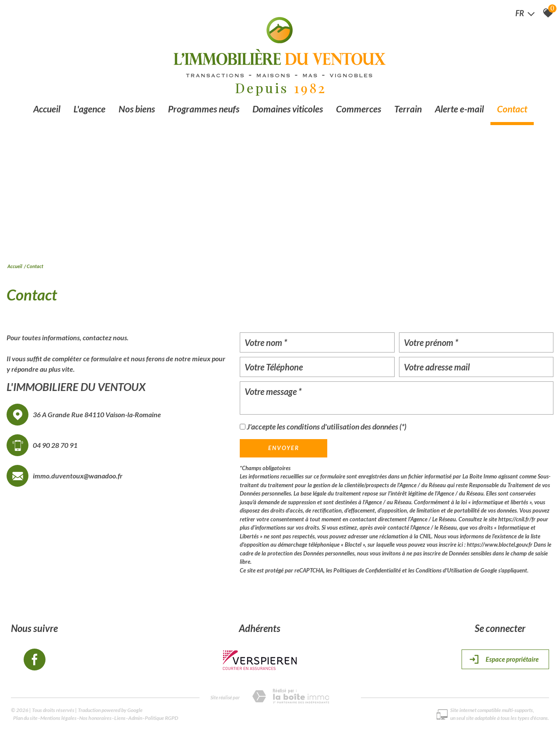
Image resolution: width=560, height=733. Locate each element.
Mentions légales (58, 718)
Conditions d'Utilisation (444, 570)
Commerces (359, 109)
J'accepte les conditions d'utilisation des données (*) (327, 427)
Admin (135, 718)
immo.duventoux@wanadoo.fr (78, 476)
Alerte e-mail (459, 109)
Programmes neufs (204, 109)
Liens (120, 718)
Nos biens (137, 109)
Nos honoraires (95, 718)
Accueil (47, 109)
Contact (512, 109)
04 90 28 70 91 (55, 445)
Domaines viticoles (288, 109)
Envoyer (284, 448)
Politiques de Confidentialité (367, 570)
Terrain (408, 109)
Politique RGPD (161, 718)
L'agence (89, 109)
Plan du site (25, 718)
